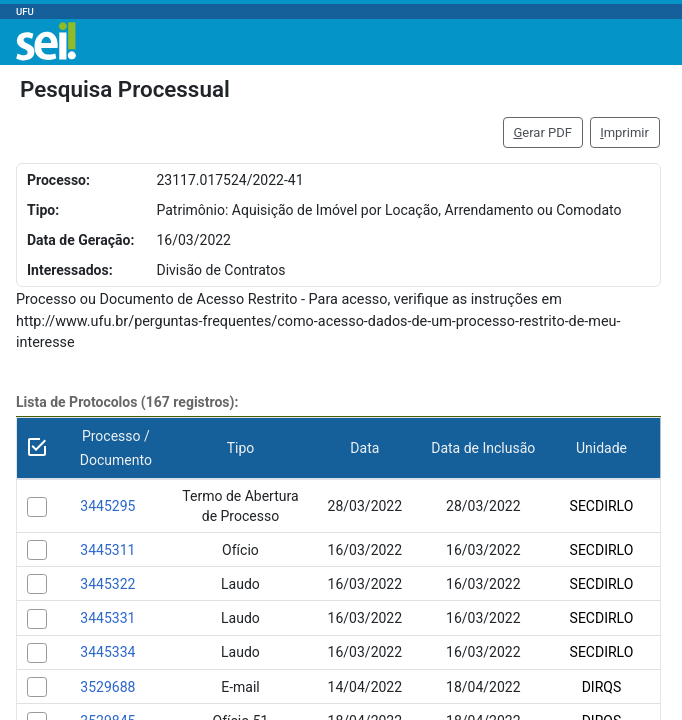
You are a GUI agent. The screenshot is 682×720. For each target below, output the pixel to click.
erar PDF (542, 132)
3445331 (107, 618)
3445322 (107, 584)
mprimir (624, 132)
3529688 (107, 687)
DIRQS (602, 687)
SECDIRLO (602, 506)
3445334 (107, 652)
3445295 (107, 506)
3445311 (107, 550)
